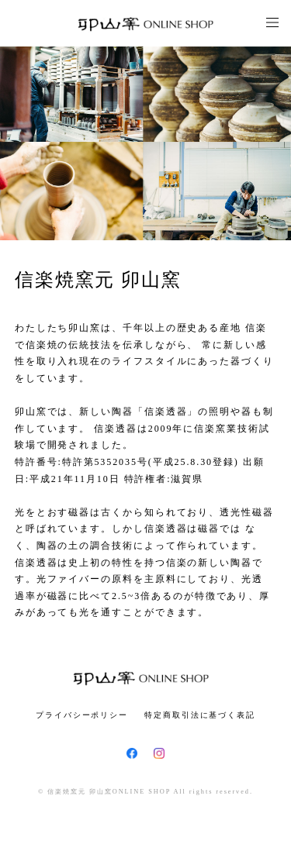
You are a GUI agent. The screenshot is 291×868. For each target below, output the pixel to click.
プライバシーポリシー (82, 715)
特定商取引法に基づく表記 (200, 715)
